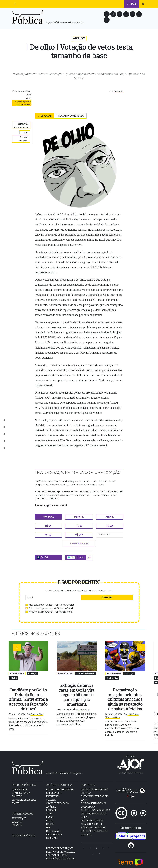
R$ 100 (110, 526)
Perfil (50, 816)
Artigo (79, 38)
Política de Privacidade (60, 848)
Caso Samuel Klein (92, 816)
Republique (19, 814)
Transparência (21, 789)
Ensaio (50, 813)
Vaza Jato (86, 830)
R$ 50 (79, 526)
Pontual (48, 517)
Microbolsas (54, 830)
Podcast (51, 806)
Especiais (52, 834)
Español (17, 821)
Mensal (79, 517)
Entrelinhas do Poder (60, 785)
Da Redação (53, 827)
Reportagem (54, 789)
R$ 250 (48, 535)
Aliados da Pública (23, 831)
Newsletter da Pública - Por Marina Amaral (51, 605)
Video (50, 810)
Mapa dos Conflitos (93, 823)
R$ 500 (79, 535)
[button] (15, 4)
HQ (48, 823)
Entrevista (53, 792)
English (17, 818)
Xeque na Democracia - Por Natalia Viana (51, 612)
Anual (110, 517)
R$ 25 (48, 526)
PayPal (42, 558)
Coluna (51, 796)
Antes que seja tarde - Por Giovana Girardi (51, 609)
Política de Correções (60, 844)
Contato (17, 792)
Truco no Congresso (70, 116)
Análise (51, 803)
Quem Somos (19, 785)
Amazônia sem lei (91, 820)
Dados (50, 820)
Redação (118, 92)
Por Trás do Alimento (94, 827)
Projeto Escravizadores (96, 806)
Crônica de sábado (58, 799)
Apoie (131, 4)
